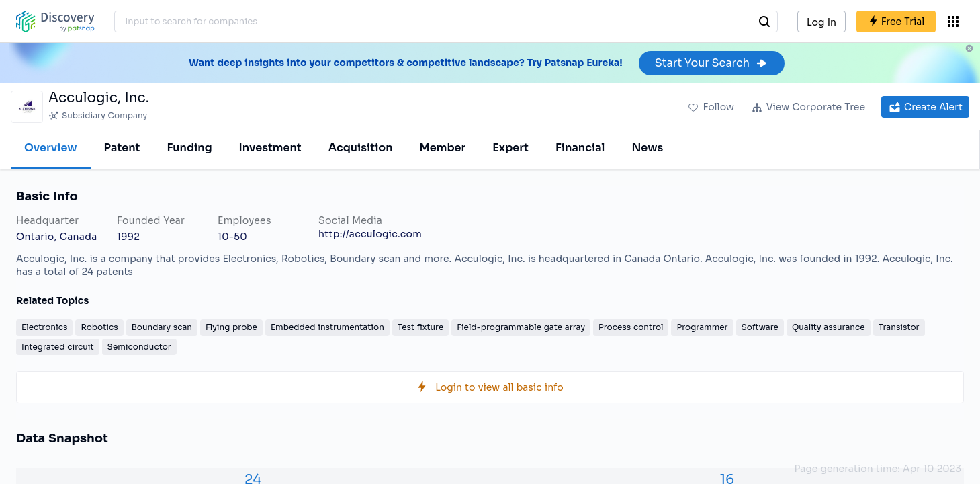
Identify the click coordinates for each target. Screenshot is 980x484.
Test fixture (420, 327)
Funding (189, 148)
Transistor (899, 327)
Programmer (702, 327)
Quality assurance (829, 327)
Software (760, 327)
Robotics (99, 327)
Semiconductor (139, 347)
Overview (51, 148)
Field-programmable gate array (521, 327)
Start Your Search (712, 63)
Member (443, 148)
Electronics (44, 327)
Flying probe (231, 327)
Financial (580, 148)
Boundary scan (162, 327)
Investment (270, 148)
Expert (510, 148)
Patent (122, 148)
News (647, 148)
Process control (631, 327)
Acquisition (361, 148)
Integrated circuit (58, 347)
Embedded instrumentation (327, 327)
